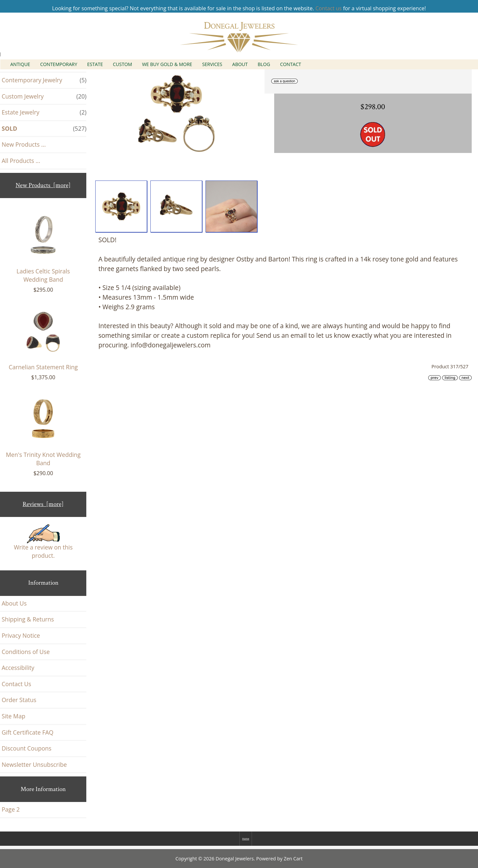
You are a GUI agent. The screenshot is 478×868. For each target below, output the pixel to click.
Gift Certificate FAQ (28, 732)
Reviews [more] (43, 504)
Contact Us (16, 684)
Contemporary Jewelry (44, 80)
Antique (20, 64)
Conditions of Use (26, 652)
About (240, 64)
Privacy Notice (21, 635)
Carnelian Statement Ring (43, 339)
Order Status (19, 700)
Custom (122, 64)
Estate (95, 64)
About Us (14, 603)
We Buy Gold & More (167, 64)
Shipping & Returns (28, 619)
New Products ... (24, 144)
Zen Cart (293, 859)
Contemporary (59, 64)
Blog (264, 64)
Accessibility (18, 668)
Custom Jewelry (44, 97)
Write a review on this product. (43, 542)
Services (212, 64)
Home (245, 838)
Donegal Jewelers (235, 859)
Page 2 (11, 809)
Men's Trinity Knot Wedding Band (43, 431)
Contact (291, 64)
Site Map (13, 716)
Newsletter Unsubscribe (34, 764)
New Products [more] (43, 185)
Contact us (328, 8)
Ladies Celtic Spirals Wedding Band (43, 247)
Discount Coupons (27, 748)
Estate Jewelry (44, 112)
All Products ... (21, 161)
